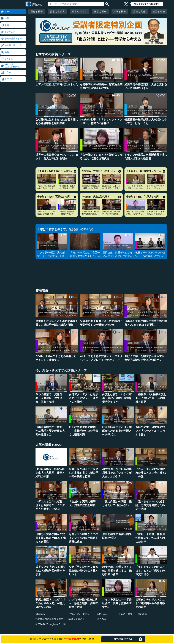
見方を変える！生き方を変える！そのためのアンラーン (156, 214)
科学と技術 (120, 12)
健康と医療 (100, 12)
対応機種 (142, 614)
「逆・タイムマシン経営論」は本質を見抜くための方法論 (46, 214)
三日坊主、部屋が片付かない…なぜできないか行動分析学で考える (135, 214)
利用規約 (40, 614)
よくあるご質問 (124, 614)
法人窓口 (102, 619)
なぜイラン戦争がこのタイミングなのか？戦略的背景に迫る (156, 188)
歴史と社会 (37, 12)
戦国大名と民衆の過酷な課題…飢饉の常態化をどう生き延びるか (91, 188)
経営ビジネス (80, 12)
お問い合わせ (104, 614)
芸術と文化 (139, 12)
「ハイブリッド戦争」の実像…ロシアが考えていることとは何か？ (135, 188)
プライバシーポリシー (80, 614)
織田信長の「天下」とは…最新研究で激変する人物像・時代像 (111, 188)
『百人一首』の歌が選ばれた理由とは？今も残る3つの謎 (46, 188)
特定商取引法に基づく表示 (49, 619)
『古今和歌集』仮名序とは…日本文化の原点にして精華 (67, 188)
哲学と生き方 (58, 12)
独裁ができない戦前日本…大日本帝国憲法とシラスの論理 (111, 214)
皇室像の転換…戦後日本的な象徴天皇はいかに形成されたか (91, 214)
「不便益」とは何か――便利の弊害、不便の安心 (67, 214)
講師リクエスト (77, 619)
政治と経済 (159, 12)
